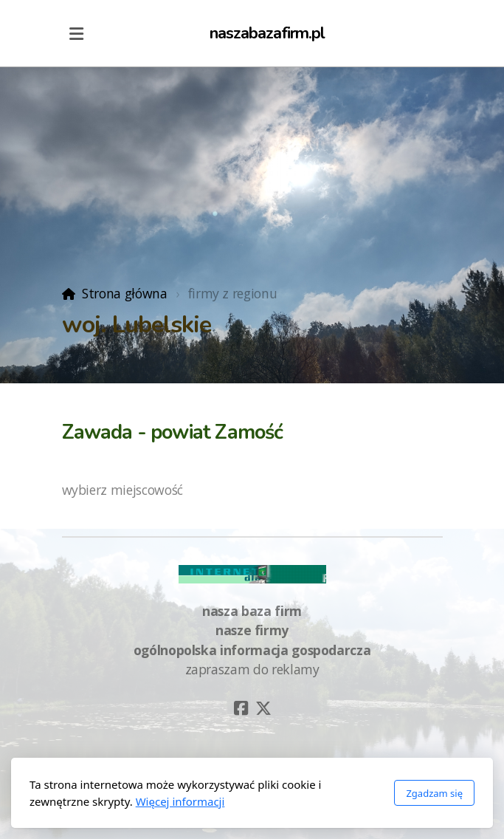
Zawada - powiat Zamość (173, 432)
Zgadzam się (434, 793)
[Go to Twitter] (263, 708)
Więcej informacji (180, 801)
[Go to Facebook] (241, 708)
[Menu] (77, 33)
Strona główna (124, 293)
